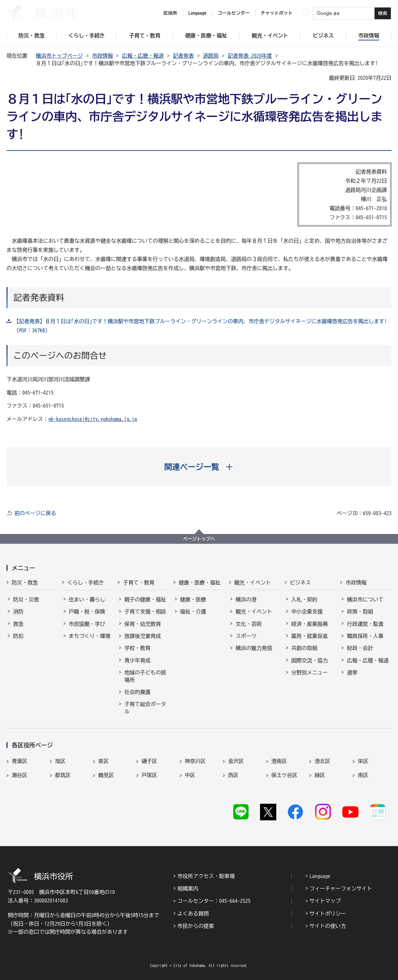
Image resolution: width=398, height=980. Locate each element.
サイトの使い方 (328, 926)
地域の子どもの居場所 (145, 676)
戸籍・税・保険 (87, 612)
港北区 (322, 761)
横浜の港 (246, 599)
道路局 (211, 56)
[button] (199, 467)
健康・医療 (193, 599)
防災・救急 (25, 583)
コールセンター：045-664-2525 (214, 901)
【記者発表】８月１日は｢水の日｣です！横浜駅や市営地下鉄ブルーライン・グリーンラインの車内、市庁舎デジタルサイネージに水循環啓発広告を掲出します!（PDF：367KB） (200, 326)
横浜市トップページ (59, 56)
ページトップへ (199, 539)
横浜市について (365, 599)
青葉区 (20, 761)
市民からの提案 (196, 926)
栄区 (363, 761)
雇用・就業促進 (310, 636)
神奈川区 (195, 761)
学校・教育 (137, 648)
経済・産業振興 (310, 624)
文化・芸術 (249, 624)
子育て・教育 (139, 583)
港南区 (279, 761)
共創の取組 (304, 648)
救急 (18, 624)
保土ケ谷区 (284, 775)
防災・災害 (26, 599)
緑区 (320, 775)
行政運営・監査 (365, 624)
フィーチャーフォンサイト (341, 888)
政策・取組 (360, 612)
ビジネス (300, 583)
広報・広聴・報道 (143, 56)
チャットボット (277, 13)
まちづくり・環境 (90, 636)
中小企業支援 (307, 612)
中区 (190, 775)
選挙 (352, 672)
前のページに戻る (35, 513)
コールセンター (234, 13)
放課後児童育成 (143, 636)
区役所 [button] (170, 13)
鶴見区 (106, 775)
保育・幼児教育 (143, 624)
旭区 (60, 761)
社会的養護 (137, 692)
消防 (18, 612)
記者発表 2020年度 (250, 56)
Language (320, 876)
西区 (233, 775)
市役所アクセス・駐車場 (206, 876)
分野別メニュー (310, 672)
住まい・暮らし (87, 599)
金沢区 (236, 761)
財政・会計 (360, 648)
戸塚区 (149, 775)
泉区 (103, 761)
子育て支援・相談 (145, 612)
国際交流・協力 (310, 660)
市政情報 (102, 56)
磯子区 (149, 761)
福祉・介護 (193, 612)
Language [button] (197, 13)
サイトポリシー (328, 914)
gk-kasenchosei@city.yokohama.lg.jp (93, 419)
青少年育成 (137, 660)
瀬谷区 (20, 775)
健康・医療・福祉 (200, 583)
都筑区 (63, 775)
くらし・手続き (86, 583)
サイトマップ (325, 901)
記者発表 (183, 56)
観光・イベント (253, 583)
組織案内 (188, 888)
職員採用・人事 (365, 636)
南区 (363, 775)
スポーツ (246, 636)
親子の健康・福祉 (145, 599)
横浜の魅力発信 (254, 648)
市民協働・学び (87, 624)
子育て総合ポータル (145, 708)
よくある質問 (193, 914)
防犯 (18, 636)
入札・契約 (304, 599)
